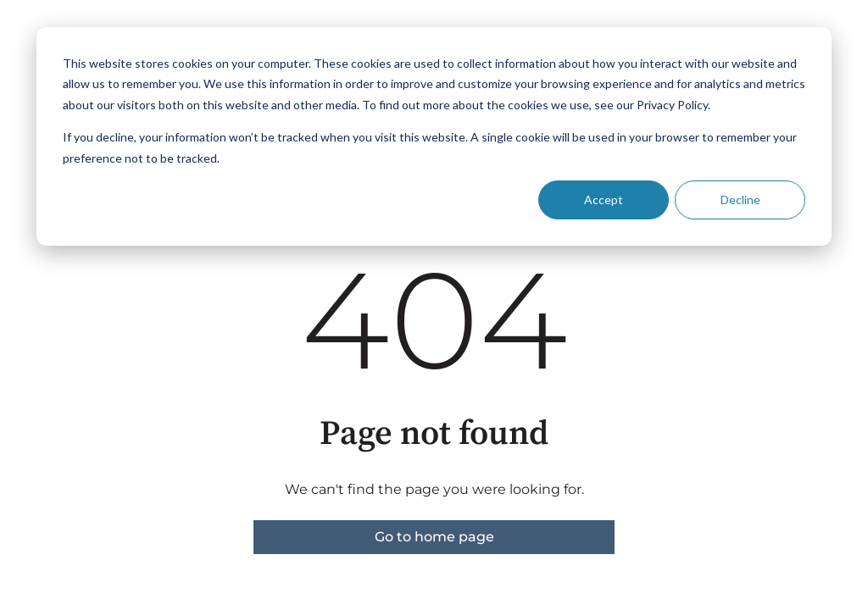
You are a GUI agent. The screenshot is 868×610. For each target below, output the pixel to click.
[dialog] (434, 136)
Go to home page (434, 537)
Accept (604, 200)
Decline (740, 200)
